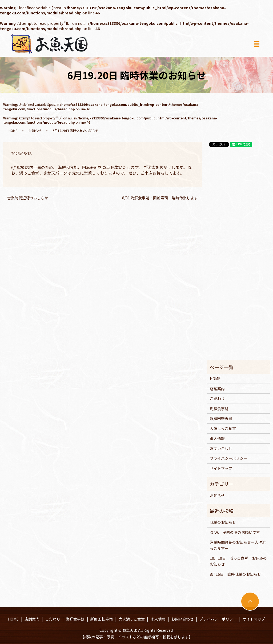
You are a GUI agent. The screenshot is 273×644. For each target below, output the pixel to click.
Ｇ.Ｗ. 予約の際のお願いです (235, 532)
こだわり (217, 399)
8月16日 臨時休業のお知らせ (235, 574)
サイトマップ (221, 468)
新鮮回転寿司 (221, 418)
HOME (13, 130)
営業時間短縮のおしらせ (28, 198)
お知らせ (35, 130)
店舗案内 (217, 389)
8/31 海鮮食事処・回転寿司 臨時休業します (160, 198)
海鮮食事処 (219, 409)
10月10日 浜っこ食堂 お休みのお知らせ (238, 561)
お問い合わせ (221, 448)
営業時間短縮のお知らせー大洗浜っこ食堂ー (238, 545)
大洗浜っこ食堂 (223, 428)
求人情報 (217, 438)
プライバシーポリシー (228, 458)
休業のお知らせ (223, 522)
